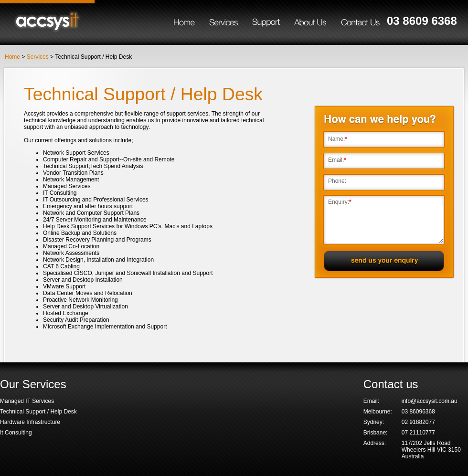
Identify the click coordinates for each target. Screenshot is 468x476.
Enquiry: (339, 202)
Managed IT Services (27, 401)
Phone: (337, 181)
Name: (336, 139)
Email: (336, 160)
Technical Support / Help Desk (38, 412)
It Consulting (16, 433)
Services (38, 57)
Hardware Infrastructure (30, 422)
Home (12, 57)
